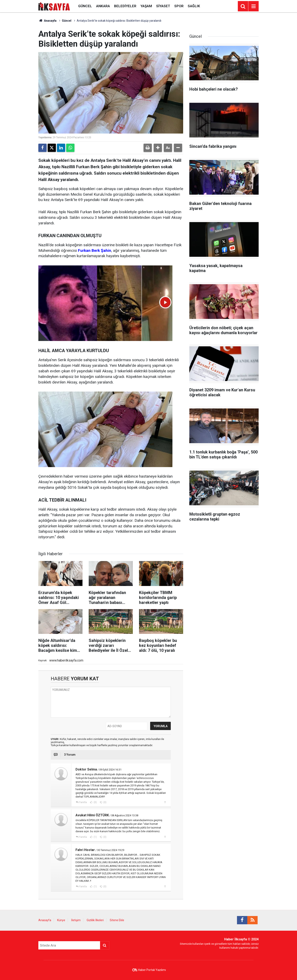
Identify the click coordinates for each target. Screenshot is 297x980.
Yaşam (146, 6)
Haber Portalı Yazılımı (152, 970)
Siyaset (163, 6)
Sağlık (194, 6)
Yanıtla (83, 802)
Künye (61, 920)
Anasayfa (47, 21)
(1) (95, 837)
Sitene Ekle (117, 920)
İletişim (76, 920)
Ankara (103, 6)
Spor (179, 6)
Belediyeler (125, 6)
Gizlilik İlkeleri (95, 920)
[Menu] (253, 6)
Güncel (85, 6)
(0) (95, 802)
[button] (158, 148)
